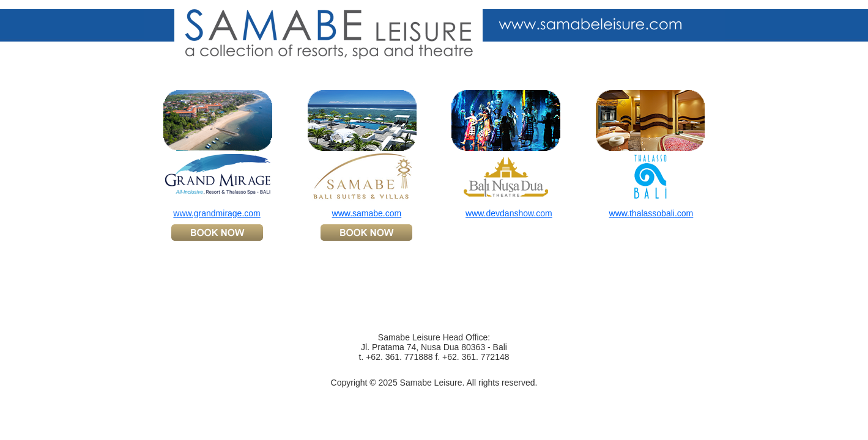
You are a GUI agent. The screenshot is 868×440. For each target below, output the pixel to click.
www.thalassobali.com (651, 213)
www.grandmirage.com (217, 213)
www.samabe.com (367, 213)
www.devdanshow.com (509, 213)
